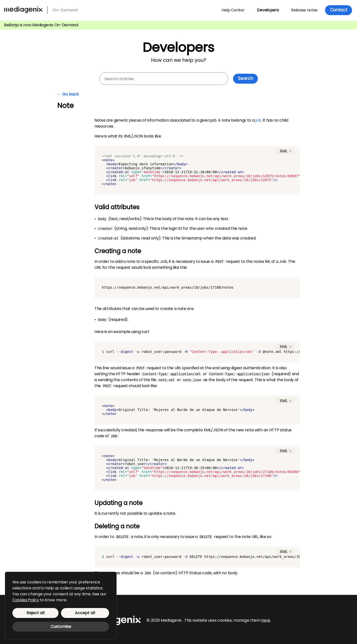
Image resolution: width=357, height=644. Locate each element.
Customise (61, 627)
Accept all (85, 613)
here (266, 620)
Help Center (233, 10)
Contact (339, 10)
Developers (268, 10)
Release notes (304, 10)
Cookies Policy (26, 600)
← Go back (68, 94)
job (258, 120)
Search (246, 78)
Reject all (35, 613)
